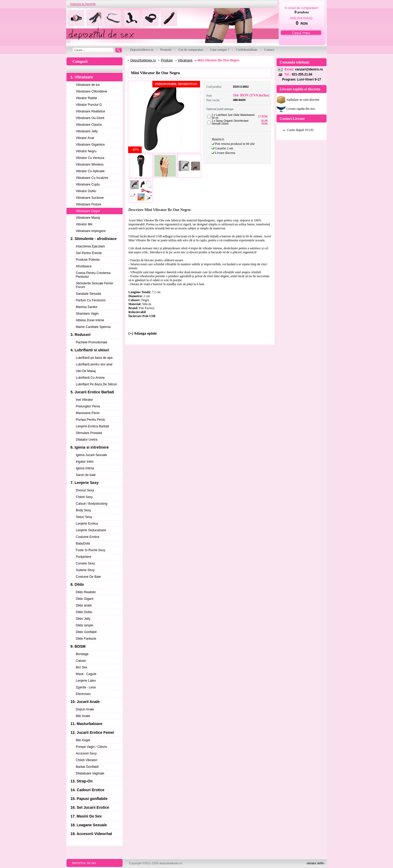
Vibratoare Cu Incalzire (92, 178)
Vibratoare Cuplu (88, 184)
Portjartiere (84, 557)
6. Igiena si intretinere (90, 447)
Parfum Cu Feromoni (91, 300)
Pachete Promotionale (91, 342)
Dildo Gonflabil (86, 632)
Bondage (82, 654)
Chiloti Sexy (84, 497)
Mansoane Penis (88, 413)
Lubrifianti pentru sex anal (94, 364)
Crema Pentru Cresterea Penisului (93, 275)
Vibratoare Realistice (91, 111)
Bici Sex (81, 667)
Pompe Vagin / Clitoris (91, 747)
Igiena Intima (85, 468)
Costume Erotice (88, 537)
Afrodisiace (84, 266)
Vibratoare (185, 60)
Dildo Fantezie (86, 639)
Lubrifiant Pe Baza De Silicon (96, 384)
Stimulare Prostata (89, 433)
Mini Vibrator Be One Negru (218, 60)
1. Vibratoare (82, 77)
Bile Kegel (83, 740)
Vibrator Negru (86, 151)
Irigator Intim (85, 462)
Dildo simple (84, 625)
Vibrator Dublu (86, 191)
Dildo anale (84, 605)
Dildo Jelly (83, 619)
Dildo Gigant (85, 599)
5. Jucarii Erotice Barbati (92, 392)
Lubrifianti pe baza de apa (94, 358)
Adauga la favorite (83, 4)
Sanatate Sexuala (88, 294)
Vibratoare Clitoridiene (92, 91)
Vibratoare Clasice (89, 125)
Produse (167, 60)
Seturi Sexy (84, 517)
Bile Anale (83, 716)
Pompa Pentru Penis (90, 420)
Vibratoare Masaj (88, 218)
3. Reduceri (80, 335)
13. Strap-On (81, 781)
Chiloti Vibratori (87, 760)
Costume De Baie (88, 577)
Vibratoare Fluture (89, 204)
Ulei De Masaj (86, 371)
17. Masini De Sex (86, 816)
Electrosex (83, 694)
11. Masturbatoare (86, 724)
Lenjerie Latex (86, 681)
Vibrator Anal (85, 138)
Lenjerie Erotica (87, 524)
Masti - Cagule (86, 674)
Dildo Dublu (84, 612)
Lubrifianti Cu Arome (90, 378)
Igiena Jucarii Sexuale (91, 455)
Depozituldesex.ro (143, 60)
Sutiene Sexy (85, 570)
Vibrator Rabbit (86, 98)
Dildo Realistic (86, 592)
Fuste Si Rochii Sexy (91, 550)
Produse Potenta (88, 260)
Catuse (81, 661)
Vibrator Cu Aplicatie (90, 171)
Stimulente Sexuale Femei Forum (94, 285)
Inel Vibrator (84, 400)
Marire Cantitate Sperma (93, 327)
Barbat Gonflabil (87, 767)
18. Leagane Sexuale (89, 825)
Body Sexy (83, 510)
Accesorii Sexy (86, 753)
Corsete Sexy (85, 563)
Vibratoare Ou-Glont (90, 118)
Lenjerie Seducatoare (91, 530)
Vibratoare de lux (88, 85)
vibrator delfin (315, 863)
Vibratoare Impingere (91, 231)
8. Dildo (77, 584)
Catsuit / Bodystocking (92, 504)
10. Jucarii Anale (85, 702)
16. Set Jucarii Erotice (90, 807)
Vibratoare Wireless (90, 165)
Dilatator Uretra (87, 440)
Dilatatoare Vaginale (90, 773)
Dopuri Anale (85, 709)
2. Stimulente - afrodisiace (94, 239)
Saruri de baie (86, 475)
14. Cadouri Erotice (87, 790)
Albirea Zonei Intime (90, 320)
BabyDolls (83, 543)
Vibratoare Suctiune (90, 198)
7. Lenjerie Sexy (85, 483)
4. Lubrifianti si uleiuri (90, 350)
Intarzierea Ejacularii (90, 246)
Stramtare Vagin (87, 314)
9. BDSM (78, 646)
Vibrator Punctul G (89, 105)
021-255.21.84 (302, 74)
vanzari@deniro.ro (309, 69)
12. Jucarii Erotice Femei (92, 732)
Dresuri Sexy (85, 490)
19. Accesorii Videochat (91, 834)
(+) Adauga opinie (143, 333)
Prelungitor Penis (88, 406)
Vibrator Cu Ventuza (90, 158)
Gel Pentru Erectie (89, 253)
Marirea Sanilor (87, 307)
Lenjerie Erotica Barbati (92, 426)
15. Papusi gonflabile (89, 799)
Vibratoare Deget (88, 211)
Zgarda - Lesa (86, 687)
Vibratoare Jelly (87, 131)
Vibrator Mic (84, 224)
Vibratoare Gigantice (90, 145)
